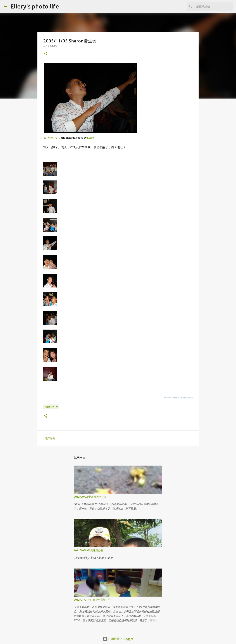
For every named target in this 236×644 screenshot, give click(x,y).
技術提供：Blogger (118, 639)
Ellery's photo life (35, 6)
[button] (46, 54)
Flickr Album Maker (184, 398)
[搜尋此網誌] (214, 6)
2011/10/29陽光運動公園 (88, 550)
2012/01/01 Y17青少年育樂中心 (92, 600)
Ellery (90, 138)
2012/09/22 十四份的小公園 (90, 497)
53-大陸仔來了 (52, 138)
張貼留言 (49, 438)
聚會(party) (51, 407)
